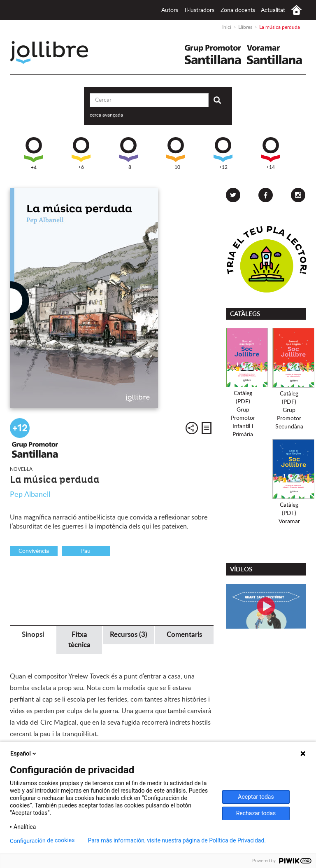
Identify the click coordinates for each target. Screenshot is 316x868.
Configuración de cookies (42, 841)
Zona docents (238, 10)
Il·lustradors (200, 10)
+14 (271, 153)
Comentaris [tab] (184, 635)
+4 (34, 154)
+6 (81, 153)
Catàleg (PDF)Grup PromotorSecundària (289, 410)
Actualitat (273, 10)
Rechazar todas (256, 813)
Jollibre (56, 53)
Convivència (34, 551)
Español (24, 753)
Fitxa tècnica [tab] (79, 640)
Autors (170, 10)
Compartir (192, 428)
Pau (86, 551)
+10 (176, 153)
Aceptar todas (256, 797)
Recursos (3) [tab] (129, 635)
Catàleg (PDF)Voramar (289, 513)
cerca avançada (106, 115)
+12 (223, 153)
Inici (296, 10)
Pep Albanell (30, 495)
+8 (128, 153)
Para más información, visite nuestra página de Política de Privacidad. (177, 840)
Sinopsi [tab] (33, 635)
